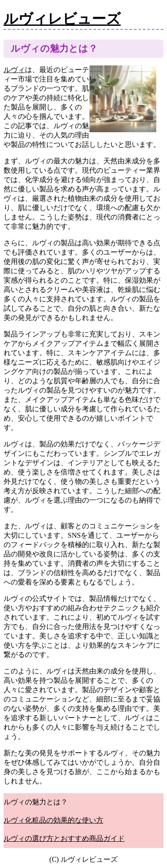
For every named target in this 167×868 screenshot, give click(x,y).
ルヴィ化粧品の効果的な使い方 (53, 820)
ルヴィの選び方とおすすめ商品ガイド (64, 838)
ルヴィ (14, 70)
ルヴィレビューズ (62, 19)
